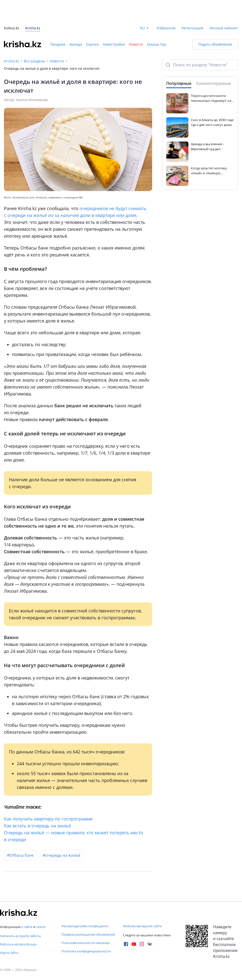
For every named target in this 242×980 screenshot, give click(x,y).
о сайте (27, 927)
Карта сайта (9, 953)
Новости (136, 44)
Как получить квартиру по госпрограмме (48, 819)
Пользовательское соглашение (86, 943)
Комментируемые (214, 83)
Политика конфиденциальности (86, 951)
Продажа (58, 44)
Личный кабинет (224, 28)
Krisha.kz (11, 61)
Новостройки (114, 44)
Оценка (92, 44)
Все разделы (34, 61)
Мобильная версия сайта (142, 926)
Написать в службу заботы (20, 936)
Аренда (76, 44)
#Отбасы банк (20, 855)
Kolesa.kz (12, 28)
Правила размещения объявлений (88, 934)
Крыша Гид (156, 44)
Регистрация (192, 28)
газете (41, 927)
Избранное (166, 28)
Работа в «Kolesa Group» (18, 944)
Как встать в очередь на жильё (37, 826)
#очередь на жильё (61, 855)
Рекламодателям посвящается (85, 926)
